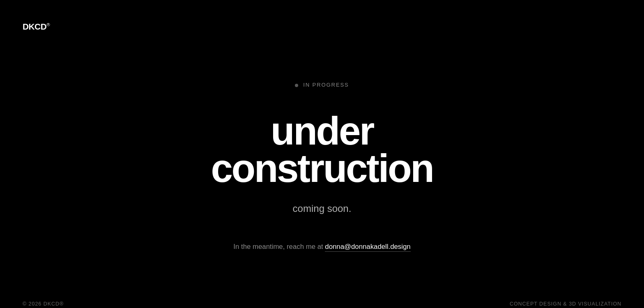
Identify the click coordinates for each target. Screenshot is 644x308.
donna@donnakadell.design (368, 247)
